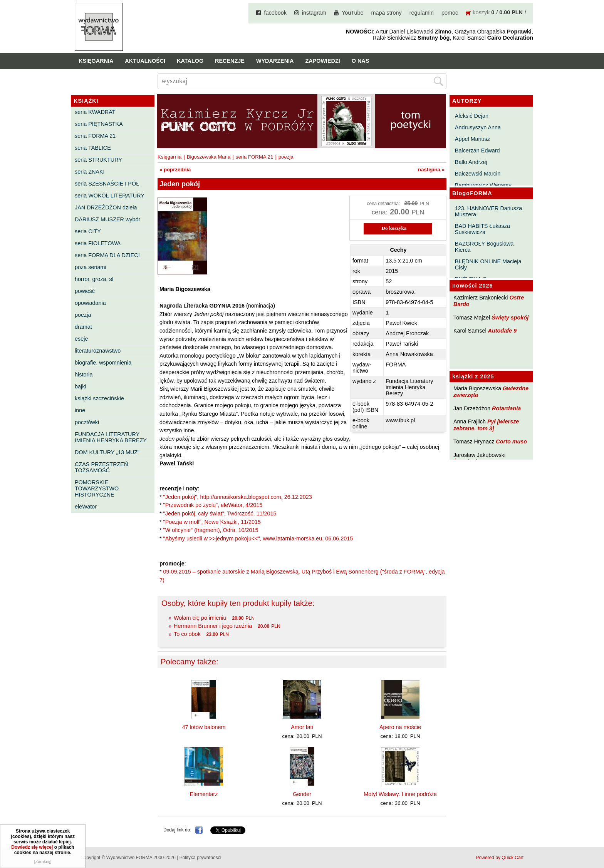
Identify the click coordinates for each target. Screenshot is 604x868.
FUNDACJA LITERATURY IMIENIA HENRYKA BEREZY (111, 437)
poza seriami (91, 267)
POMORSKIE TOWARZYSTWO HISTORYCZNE (97, 488)
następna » (431, 170)
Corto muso (511, 442)
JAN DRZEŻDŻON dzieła (106, 207)
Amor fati (302, 727)
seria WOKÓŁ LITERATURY (110, 196)
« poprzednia (175, 170)
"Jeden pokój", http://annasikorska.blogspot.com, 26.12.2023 (238, 497)
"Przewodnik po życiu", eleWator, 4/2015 (213, 505)
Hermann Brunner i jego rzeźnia (213, 626)
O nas (361, 61)
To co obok (187, 634)
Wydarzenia (275, 61)
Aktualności (145, 61)
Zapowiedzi (322, 61)
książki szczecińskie (99, 398)
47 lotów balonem (204, 727)
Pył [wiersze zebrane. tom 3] (486, 425)
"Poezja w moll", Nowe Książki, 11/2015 (212, 522)
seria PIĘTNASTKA (99, 124)
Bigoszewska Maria (209, 157)
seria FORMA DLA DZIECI (107, 255)
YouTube (353, 13)
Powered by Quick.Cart (500, 858)
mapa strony (387, 13)
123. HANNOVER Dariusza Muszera (488, 211)
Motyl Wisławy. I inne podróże (400, 794)
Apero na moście (400, 727)
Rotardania (506, 408)
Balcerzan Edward (477, 151)
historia (84, 375)
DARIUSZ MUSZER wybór (107, 219)
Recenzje (230, 61)
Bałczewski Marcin (478, 174)
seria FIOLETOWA (98, 243)
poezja (83, 315)
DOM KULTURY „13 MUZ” (107, 452)
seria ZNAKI (90, 172)
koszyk (481, 12)
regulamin (422, 13)
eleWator (86, 507)
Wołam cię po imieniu (200, 618)
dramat (83, 327)
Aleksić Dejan (472, 116)
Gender (302, 794)
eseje (81, 339)
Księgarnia (96, 61)
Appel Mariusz (472, 139)
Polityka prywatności (200, 858)
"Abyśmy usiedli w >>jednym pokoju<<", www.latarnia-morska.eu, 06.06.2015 (258, 539)
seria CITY (88, 231)
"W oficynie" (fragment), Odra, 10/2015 (211, 530)
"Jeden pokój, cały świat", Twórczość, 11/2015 (220, 513)
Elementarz (204, 794)
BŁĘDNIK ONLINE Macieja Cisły (488, 264)
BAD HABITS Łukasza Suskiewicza (482, 229)
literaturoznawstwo (98, 351)
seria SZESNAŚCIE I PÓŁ (107, 184)
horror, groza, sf (94, 279)
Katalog (190, 61)
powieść (85, 291)
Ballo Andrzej (471, 162)
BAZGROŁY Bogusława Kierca (484, 247)
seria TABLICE (93, 148)
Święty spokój (510, 318)
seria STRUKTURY (98, 160)
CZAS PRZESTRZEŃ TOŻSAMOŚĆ (101, 467)
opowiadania (90, 303)
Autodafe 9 (502, 331)
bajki (81, 386)
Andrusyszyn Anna (478, 127)
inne (80, 410)
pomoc (450, 13)
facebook (275, 13)
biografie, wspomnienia (103, 363)
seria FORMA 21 (95, 136)
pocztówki (87, 422)
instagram (314, 13)
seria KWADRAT (95, 112)
